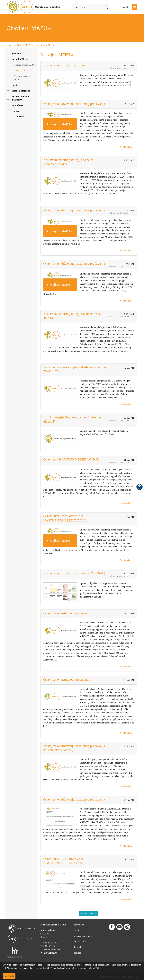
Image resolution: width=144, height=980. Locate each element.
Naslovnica (10, 45)
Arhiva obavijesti (89, 913)
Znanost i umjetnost (83, 936)
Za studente (17, 105)
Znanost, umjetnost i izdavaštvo (22, 98)
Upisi (14, 85)
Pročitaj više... (126, 147)
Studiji (77, 930)
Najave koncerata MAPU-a (22, 78)
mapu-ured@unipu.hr (53, 949)
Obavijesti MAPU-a (45, 45)
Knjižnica (16, 111)
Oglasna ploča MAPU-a (25, 65)
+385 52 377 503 (50, 943)
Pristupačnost (139, 487)
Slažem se (9, 976)
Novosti (78, 953)
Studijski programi (21, 91)
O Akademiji (18, 117)
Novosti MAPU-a (25, 45)
